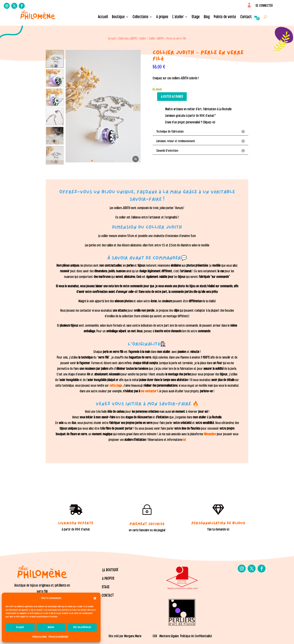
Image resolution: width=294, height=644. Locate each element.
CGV (155, 636)
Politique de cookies (40, 636)
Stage (196, 17)
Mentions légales (169, 636)
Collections (140, 17)
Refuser (51, 627)
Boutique (118, 17)
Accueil (103, 17)
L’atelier (178, 17)
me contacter (149, 391)
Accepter (20, 627)
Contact (246, 17)
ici (184, 440)
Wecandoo (210, 434)
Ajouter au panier (172, 97)
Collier (143, 39)
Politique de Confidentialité (196, 636)
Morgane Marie (133, 636)
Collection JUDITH (127, 39)
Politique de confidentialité (58, 636)
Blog (207, 17)
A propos (162, 17)
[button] (95, 598)
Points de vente (225, 17)
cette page (116, 386)
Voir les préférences (82, 627)
